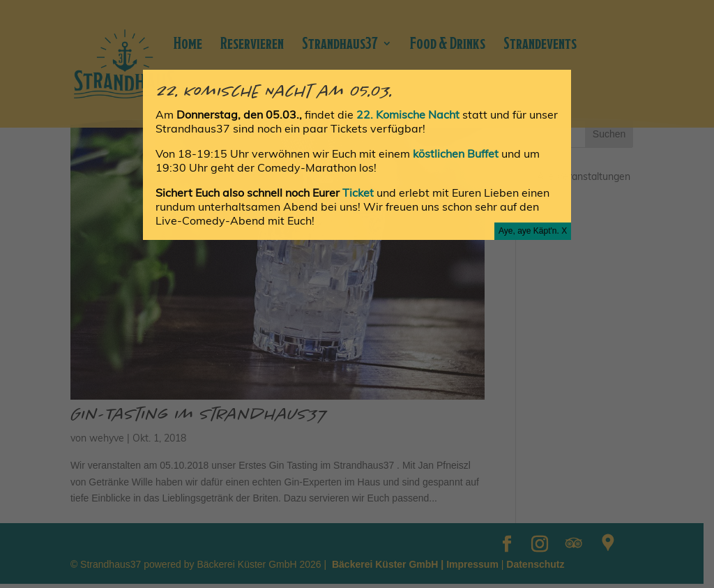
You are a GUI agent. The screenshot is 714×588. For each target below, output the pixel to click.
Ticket (359, 193)
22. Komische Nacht (409, 114)
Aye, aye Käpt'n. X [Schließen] (533, 231)
